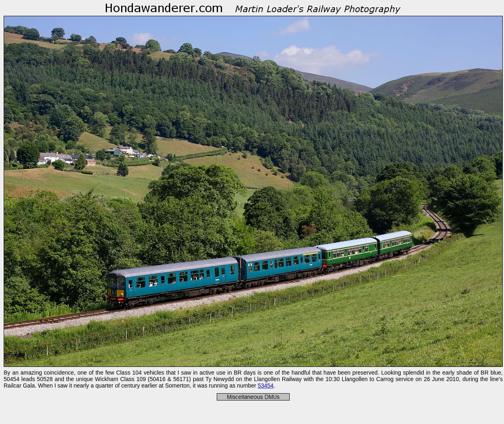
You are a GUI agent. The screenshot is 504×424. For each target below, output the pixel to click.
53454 (266, 386)
